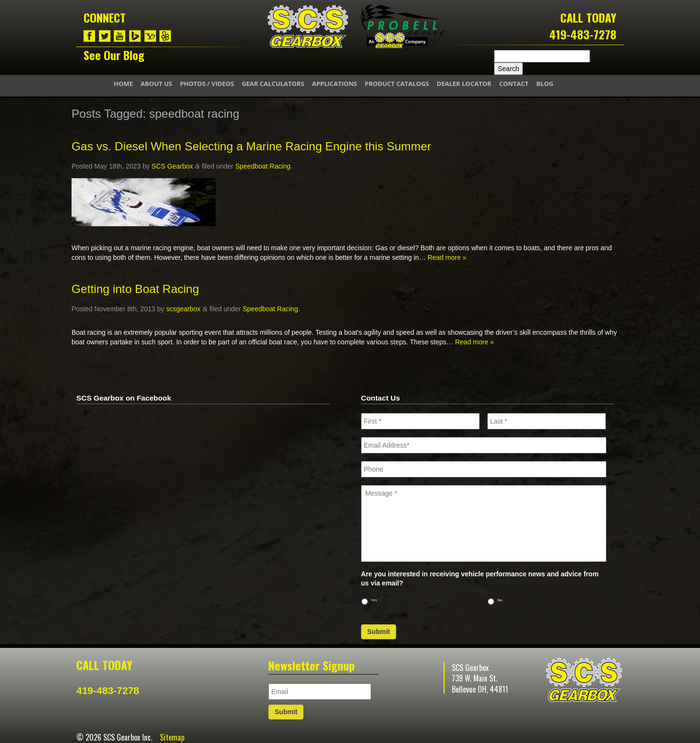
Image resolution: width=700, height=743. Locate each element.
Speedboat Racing (263, 166)
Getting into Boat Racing (135, 289)
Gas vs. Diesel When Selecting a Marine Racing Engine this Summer (251, 146)
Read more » (447, 257)
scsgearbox (183, 309)
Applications (335, 84)
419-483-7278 (583, 34)
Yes (374, 600)
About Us (157, 84)
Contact (514, 84)
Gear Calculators (273, 84)
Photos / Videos (207, 84)
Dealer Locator (464, 84)
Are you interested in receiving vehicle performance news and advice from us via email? (480, 578)
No (500, 600)
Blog (545, 84)
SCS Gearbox (172, 166)
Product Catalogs (397, 84)
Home (123, 84)
